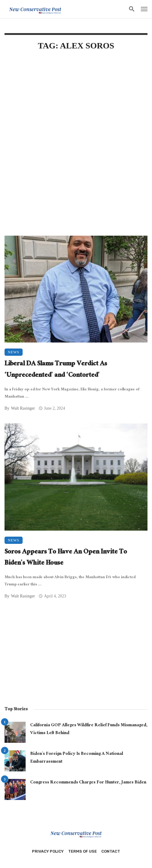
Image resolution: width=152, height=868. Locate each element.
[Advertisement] (76, 104)
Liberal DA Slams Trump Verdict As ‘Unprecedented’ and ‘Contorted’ (56, 370)
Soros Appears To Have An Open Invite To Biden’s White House (66, 558)
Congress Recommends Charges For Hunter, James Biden (88, 783)
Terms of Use (82, 851)
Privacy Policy (48, 851)
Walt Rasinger (23, 408)
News (14, 352)
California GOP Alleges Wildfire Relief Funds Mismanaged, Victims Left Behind (89, 729)
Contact (111, 851)
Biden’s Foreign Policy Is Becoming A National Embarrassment (77, 758)
